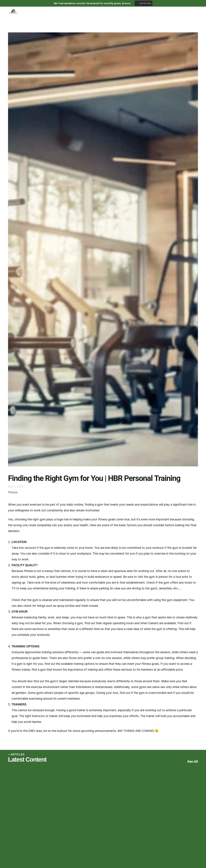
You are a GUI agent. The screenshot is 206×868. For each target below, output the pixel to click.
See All (193, 761)
